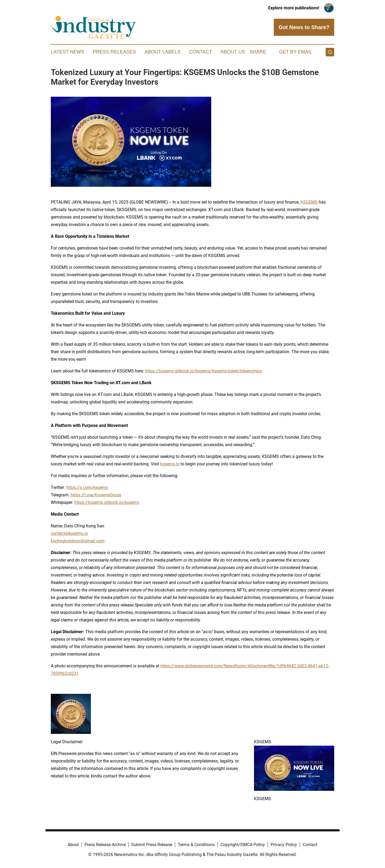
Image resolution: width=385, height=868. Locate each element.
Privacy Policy (284, 845)
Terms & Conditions (196, 845)
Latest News (68, 52)
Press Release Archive (105, 845)
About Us (233, 52)
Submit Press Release (152, 845)
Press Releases (114, 52)
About (73, 845)
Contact (201, 52)
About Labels (162, 52)
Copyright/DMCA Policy (243, 845)
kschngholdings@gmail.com (78, 541)
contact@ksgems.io (69, 533)
